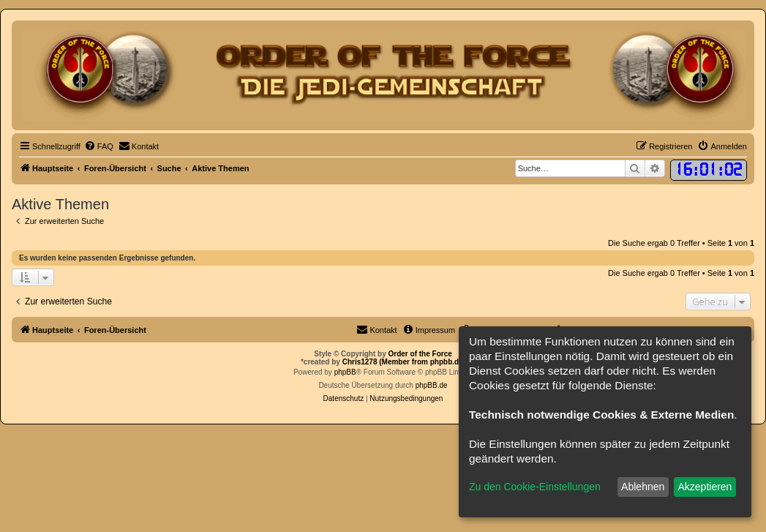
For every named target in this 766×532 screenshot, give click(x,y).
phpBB (345, 372)
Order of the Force (420, 354)
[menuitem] (99, 146)
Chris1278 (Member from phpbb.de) (404, 362)
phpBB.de (432, 385)
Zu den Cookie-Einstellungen (535, 487)
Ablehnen (643, 487)
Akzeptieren (705, 487)
